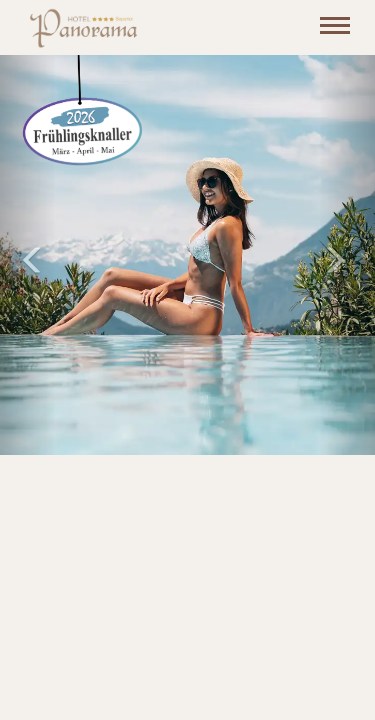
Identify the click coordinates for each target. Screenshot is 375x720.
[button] (28, 255)
